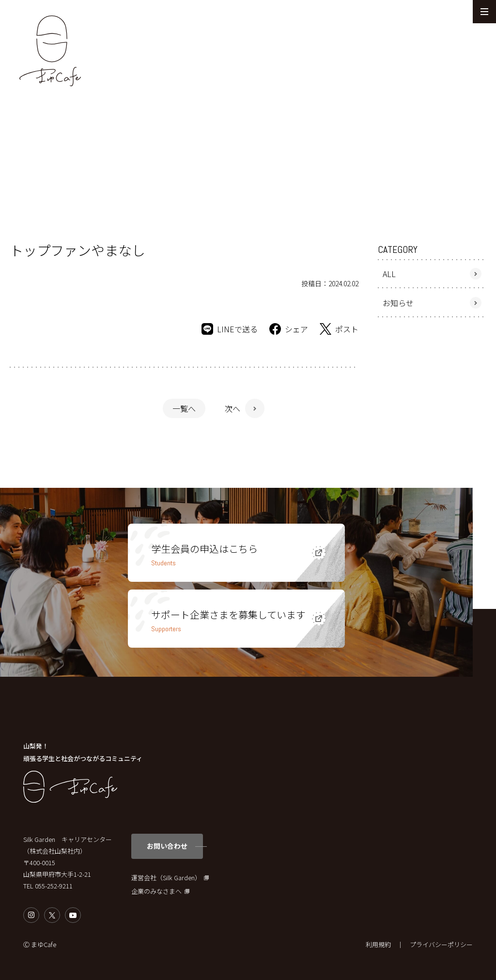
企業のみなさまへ (156, 891)
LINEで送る (230, 329)
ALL (389, 274)
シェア (289, 329)
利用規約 (378, 944)
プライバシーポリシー (441, 944)
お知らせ (398, 303)
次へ (232, 408)
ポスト (339, 329)
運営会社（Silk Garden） (166, 878)
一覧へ (184, 408)
